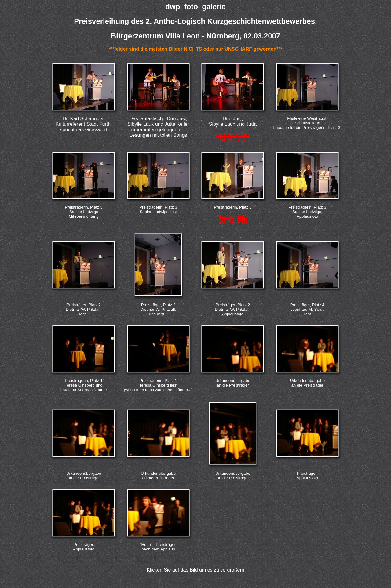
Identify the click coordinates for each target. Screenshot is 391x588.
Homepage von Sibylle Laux (233, 137)
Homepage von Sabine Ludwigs (233, 219)
